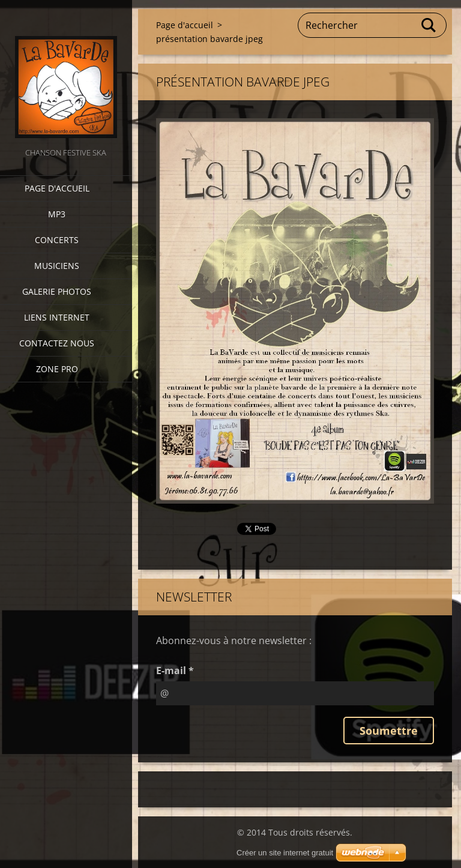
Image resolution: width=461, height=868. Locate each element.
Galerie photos (57, 291)
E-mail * (175, 671)
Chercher (429, 25)
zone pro (57, 369)
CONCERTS (57, 240)
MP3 (57, 214)
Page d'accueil (57, 188)
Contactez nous (57, 343)
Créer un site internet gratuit (285, 853)
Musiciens (57, 266)
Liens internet (57, 317)
